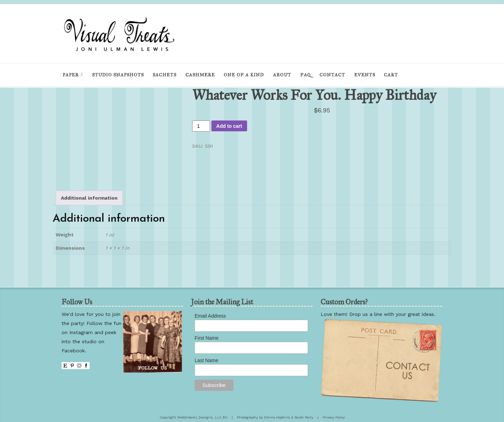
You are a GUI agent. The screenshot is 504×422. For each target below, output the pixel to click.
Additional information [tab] (89, 198)
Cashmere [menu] (200, 75)
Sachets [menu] (164, 75)
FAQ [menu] (306, 75)
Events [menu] (365, 75)
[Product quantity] (201, 126)
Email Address (210, 316)
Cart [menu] (391, 75)
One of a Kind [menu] (244, 75)
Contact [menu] (332, 75)
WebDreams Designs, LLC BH (202, 417)
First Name (206, 338)
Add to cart (229, 126)
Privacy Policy (334, 417)
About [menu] (282, 75)
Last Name (206, 360)
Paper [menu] (71, 75)
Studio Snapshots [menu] (118, 75)
